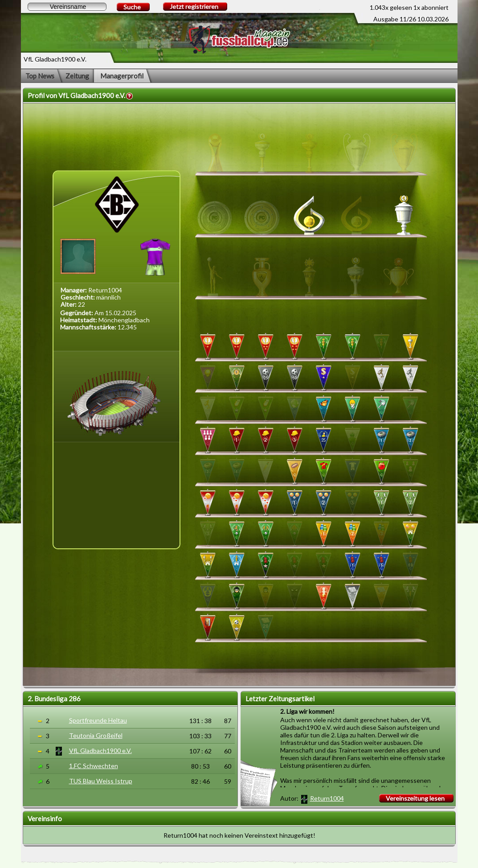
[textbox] (67, 7)
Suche (132, 7)
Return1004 (327, 798)
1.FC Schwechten (94, 766)
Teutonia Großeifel (96, 735)
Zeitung (77, 76)
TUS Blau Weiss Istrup (101, 781)
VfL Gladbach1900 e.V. (100, 751)
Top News (40, 76)
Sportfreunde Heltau (98, 720)
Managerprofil (122, 76)
